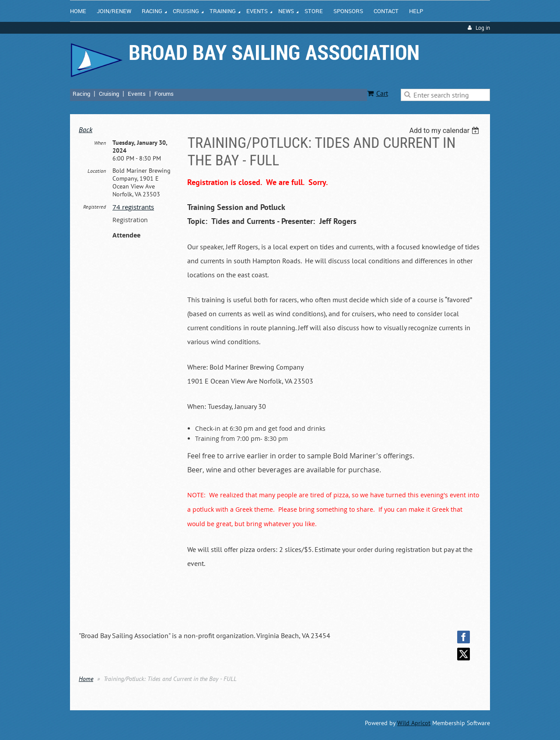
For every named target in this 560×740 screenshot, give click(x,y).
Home (86, 679)
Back (86, 129)
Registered (94, 207)
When (100, 143)
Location (97, 171)
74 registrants (133, 207)
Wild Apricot (414, 723)
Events (137, 94)
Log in (483, 28)
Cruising (109, 94)
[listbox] (445, 131)
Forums (164, 94)
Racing (81, 94)
